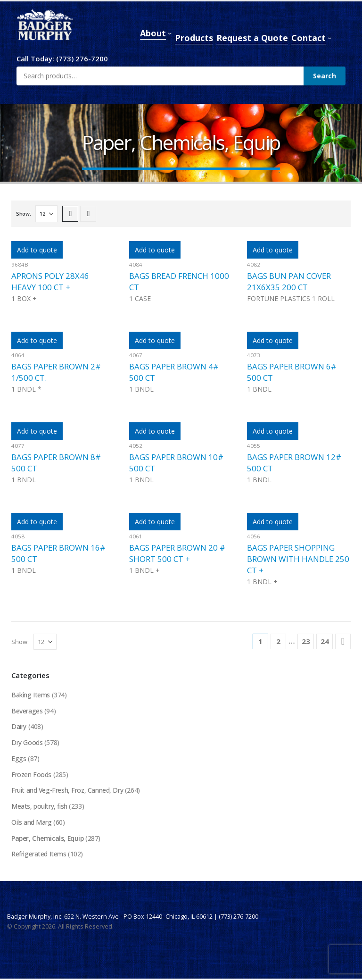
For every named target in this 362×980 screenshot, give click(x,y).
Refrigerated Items (39, 855)
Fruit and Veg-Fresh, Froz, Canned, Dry (68, 791)
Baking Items (31, 695)
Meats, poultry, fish (39, 807)
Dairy (19, 727)
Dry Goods (27, 743)
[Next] (343, 641)
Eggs (19, 759)
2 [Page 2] (278, 641)
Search (325, 76)
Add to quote (37, 250)
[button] (70, 214)
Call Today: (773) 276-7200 (62, 59)
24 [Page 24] (325, 641)
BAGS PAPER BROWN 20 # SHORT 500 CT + (177, 553)
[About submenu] (170, 33)
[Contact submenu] (329, 38)
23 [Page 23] (306, 641)
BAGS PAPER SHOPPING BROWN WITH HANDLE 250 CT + (298, 559)
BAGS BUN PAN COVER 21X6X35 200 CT (289, 281)
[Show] (46, 214)
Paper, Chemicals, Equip (48, 839)
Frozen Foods (32, 775)
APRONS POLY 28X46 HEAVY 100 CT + (50, 281)
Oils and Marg (32, 823)
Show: (24, 214)
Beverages (27, 711)
